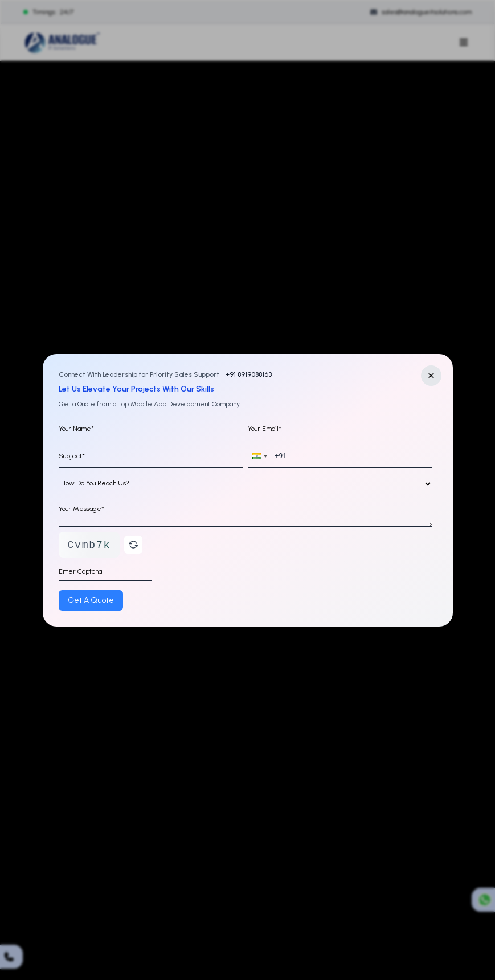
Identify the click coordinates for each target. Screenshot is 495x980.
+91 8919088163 (248, 374)
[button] (259, 456)
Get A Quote (91, 600)
